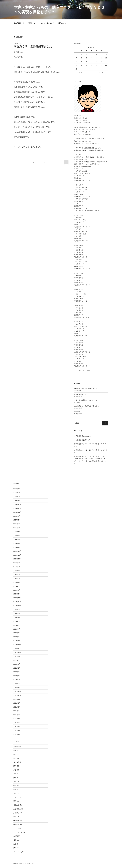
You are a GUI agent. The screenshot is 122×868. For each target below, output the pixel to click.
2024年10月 (17, 559)
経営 (15, 750)
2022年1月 (17, 688)
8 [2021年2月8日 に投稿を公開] (81, 58)
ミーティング (18, 832)
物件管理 (16, 824)
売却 (15, 817)
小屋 (15, 774)
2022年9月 (17, 656)
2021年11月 (17, 695)
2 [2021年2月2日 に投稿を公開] (86, 54)
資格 (15, 778)
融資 (15, 848)
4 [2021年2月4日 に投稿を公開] (96, 54)
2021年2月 (17, 730)
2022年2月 (17, 684)
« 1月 (81, 72)
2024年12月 (17, 551)
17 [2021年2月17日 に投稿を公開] (91, 62)
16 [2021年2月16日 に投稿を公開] (86, 62)
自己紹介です (32, 23)
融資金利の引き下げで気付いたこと (86, 389)
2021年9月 (17, 703)
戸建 (15, 770)
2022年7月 (17, 664)
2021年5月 (17, 719)
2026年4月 (17, 489)
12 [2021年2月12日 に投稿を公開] (102, 58)
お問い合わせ (62, 23)
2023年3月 (17, 633)
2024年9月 (17, 563)
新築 (15, 789)
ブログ (16, 828)
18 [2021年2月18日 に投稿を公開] (96, 62)
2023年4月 (17, 629)
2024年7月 (17, 571)
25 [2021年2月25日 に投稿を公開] (96, 65)
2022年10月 (17, 652)
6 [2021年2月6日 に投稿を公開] (106, 54)
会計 (15, 754)
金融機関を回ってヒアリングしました (87, 406)
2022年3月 (17, 680)
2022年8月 (17, 660)
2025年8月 (17, 520)
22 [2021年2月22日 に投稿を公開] (81, 65)
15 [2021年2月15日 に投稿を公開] (81, 62)
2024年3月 (17, 586)
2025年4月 (17, 536)
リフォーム (17, 852)
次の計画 (77, 412)
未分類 (16, 836)
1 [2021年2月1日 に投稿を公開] (81, 54)
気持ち (16, 762)
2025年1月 (17, 547)
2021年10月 (17, 699)
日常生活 (16, 805)
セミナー (16, 797)
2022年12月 (17, 645)
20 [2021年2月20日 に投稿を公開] (106, 62)
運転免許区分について (81, 394)
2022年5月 (17, 672)
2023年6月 (17, 621)
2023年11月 (17, 602)
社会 (15, 782)
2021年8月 (17, 707)
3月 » (101, 72)
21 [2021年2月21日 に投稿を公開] (76, 65)
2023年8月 (17, 613)
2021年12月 (17, 691)
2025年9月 (17, 516)
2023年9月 (17, 610)
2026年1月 (17, 500)
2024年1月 (17, 594)
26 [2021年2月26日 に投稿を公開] (102, 65)
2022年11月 (17, 649)
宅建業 (16, 747)
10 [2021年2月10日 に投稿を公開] (91, 58)
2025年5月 (17, 532)
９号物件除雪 (79, 436)
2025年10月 (17, 512)
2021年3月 (17, 726)
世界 (15, 793)
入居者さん (17, 809)
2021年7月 (17, 711)
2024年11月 (17, 555)
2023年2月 (17, 637)
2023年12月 (17, 598)
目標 (15, 840)
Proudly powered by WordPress (24, 863)
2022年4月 (17, 676)
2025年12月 (17, 504)
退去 (15, 801)
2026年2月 (17, 497)
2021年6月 (17, 715)
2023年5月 (17, 625)
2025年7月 (17, 524)
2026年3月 (17, 493)
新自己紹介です (19, 23)
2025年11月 (17, 508)
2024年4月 (17, 582)
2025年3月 (17, 539)
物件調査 (16, 821)
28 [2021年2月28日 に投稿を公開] (76, 69)
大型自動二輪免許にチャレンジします (87, 400)
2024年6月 (17, 574)
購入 (15, 766)
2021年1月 (17, 734)
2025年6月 (17, 528)
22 (45, 163)
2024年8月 (17, 567)
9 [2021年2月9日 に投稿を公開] (86, 58)
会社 (15, 758)
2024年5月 (17, 578)
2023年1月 (17, 641)
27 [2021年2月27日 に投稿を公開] (106, 65)
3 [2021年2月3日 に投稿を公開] (91, 54)
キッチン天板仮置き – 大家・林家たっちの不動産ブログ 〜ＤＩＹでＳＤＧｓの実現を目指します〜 (91, 459)
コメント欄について (47, 23)
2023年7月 (17, 617)
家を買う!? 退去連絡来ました (33, 46)
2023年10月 (17, 606)
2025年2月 (17, 543)
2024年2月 (17, 590)
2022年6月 (17, 668)
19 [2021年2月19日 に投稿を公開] (102, 62)
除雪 (15, 785)
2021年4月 (17, 723)
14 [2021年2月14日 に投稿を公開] (76, 62)
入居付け (16, 813)
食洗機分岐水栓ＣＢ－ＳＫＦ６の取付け (87, 444)
